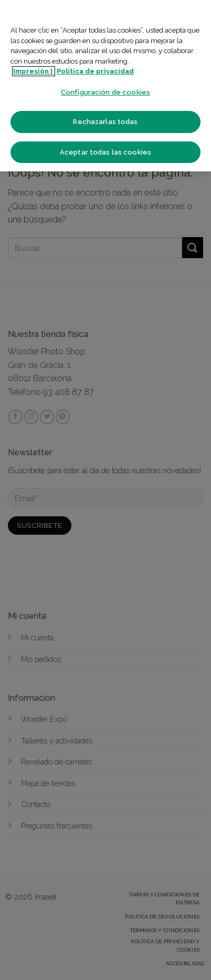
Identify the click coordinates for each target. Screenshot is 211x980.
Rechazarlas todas (105, 122)
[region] (105, 86)
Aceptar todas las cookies (105, 152)
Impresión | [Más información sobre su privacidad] (34, 71)
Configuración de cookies (105, 92)
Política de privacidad (95, 71)
